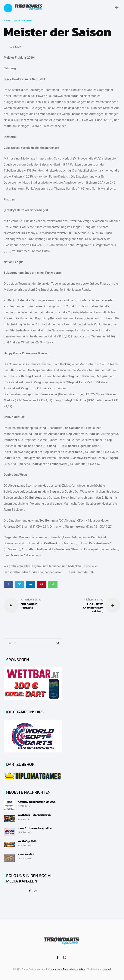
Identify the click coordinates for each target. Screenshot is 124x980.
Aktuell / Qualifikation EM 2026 (37, 802)
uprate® (107, 969)
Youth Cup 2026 (27, 841)
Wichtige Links (23, 21)
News (7, 21)
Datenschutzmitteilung (75, 969)
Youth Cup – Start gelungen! (34, 815)
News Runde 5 (26, 854)
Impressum (56, 969)
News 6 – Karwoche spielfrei (35, 828)
